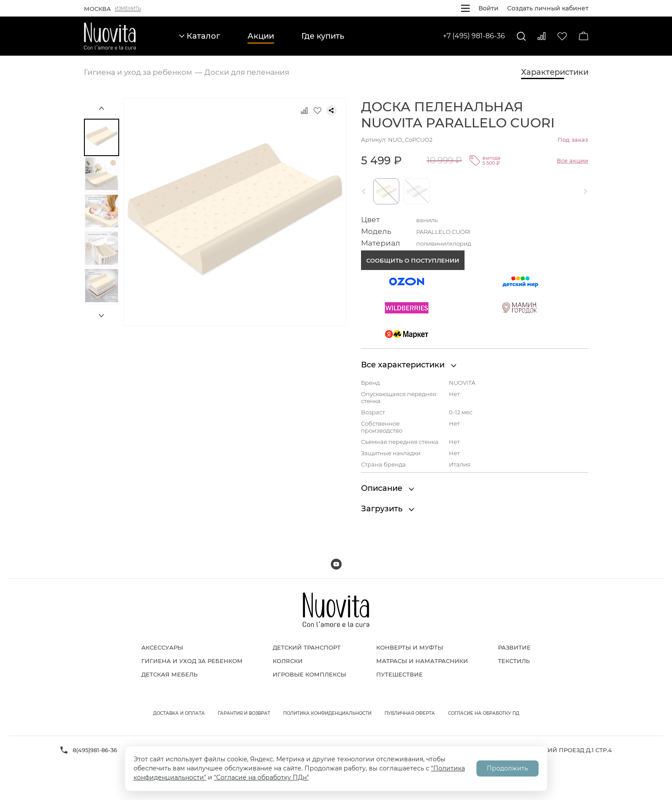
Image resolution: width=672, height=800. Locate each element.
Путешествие (400, 674)
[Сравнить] (542, 36)
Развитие (514, 647)
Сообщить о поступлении (413, 260)
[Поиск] (521, 36)
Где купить (323, 36)
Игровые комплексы (309, 674)
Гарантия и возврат (244, 713)
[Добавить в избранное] (318, 110)
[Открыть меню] (465, 8)
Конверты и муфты (410, 647)
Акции (261, 36)
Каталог (200, 36)
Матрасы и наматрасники (422, 661)
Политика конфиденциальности (327, 713)
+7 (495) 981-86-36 (474, 36)
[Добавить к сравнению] (304, 110)
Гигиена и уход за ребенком (192, 661)
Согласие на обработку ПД (484, 713)
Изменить (128, 9)
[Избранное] (562, 36)
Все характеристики (409, 365)
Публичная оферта (410, 713)
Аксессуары (162, 647)
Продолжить (507, 768)
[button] (365, 191)
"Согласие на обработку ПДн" (261, 777)
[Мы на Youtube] (336, 564)
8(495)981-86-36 (95, 750)
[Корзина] (584, 36)
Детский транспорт (307, 647)
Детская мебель (169, 674)
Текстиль (514, 661)
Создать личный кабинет (548, 8)
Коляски (288, 661)
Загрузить (388, 509)
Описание (388, 488)
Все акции (572, 160)
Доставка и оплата (179, 713)
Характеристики (555, 72)
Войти (488, 8)
